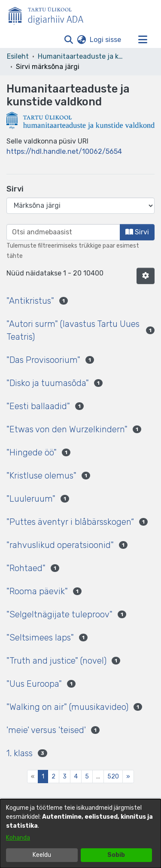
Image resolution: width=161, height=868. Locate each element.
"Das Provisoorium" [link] (43, 360)
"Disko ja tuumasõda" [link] (48, 383)
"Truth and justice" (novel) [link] (56, 661)
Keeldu (42, 855)
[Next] (128, 777)
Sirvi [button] (137, 232)
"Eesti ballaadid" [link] (38, 406)
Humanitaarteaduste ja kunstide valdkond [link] (81, 56)
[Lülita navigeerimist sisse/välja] (143, 40)
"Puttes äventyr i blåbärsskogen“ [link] (70, 522)
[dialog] (80, 834)
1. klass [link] (20, 753)
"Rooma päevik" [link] (37, 591)
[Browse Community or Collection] (80, 206)
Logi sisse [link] (106, 40)
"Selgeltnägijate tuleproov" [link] (59, 614)
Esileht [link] (18, 56)
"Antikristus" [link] (30, 301)
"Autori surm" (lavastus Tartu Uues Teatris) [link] (73, 330)
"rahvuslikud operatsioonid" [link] (60, 545)
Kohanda (18, 838)
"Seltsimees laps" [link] (40, 638)
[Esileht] (49, 14)
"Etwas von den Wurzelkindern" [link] (67, 429)
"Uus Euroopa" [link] (34, 684)
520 (113, 777)
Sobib (116, 855)
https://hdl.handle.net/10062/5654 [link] (64, 151)
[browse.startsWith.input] (63, 232)
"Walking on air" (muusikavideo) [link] (67, 707)
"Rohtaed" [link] (26, 568)
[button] (68, 40)
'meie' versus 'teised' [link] (46, 730)
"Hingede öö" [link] (32, 452)
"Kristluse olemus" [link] (41, 476)
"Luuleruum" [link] (31, 499)
